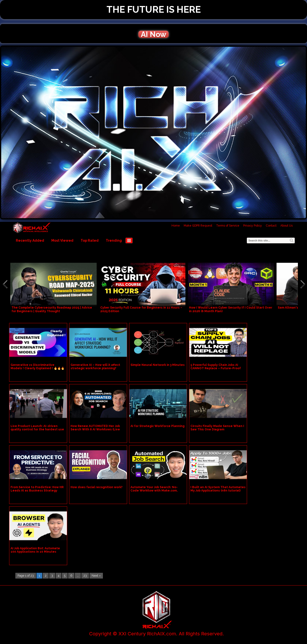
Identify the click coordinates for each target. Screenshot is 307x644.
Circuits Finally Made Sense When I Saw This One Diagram (217, 428)
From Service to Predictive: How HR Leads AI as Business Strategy (37, 489)
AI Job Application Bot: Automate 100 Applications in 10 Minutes (35, 550)
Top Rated (90, 240)
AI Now (153, 34)
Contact (271, 226)
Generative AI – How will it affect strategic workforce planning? (95, 367)
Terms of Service (228, 226)
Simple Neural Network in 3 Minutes (158, 365)
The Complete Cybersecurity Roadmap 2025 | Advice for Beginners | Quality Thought (52, 309)
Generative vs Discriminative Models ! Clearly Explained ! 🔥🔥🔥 (38, 367)
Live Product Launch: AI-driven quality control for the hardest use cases (37, 429)
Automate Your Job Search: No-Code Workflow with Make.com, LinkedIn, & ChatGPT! (154, 491)
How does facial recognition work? (97, 487)
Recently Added (30, 240)
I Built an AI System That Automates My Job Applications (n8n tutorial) (218, 489)
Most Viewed (62, 240)
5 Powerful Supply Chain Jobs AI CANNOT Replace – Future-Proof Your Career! (216, 368)
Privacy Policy (253, 226)
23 (85, 576)
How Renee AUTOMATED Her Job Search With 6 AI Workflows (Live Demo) (95, 429)
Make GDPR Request (198, 226)
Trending (114, 240)
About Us (286, 226)
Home (176, 226)
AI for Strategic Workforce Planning (157, 426)
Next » (96, 576)
